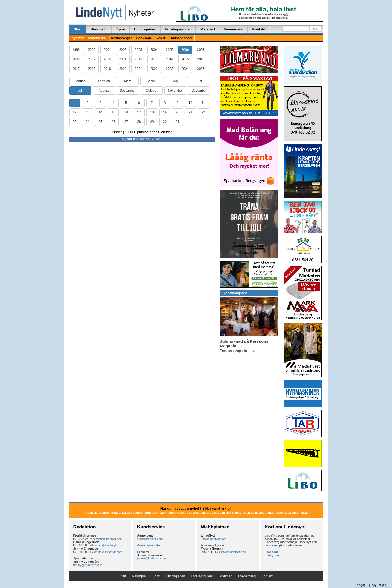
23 (75, 122)
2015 (185, 59)
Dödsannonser (181, 38)
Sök (315, 29)
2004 (154, 50)
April (151, 81)
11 (203, 103)
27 (126, 122)
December (199, 91)
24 (88, 122)
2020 (123, 69)
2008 (76, 59)
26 (113, 122)
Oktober (152, 91)
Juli (80, 91)
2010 (107, 59)
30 (165, 122)
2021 (138, 69)
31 (178, 122)
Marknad (208, 29)
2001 (107, 50)
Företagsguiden (179, 29)
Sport (121, 29)
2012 (138, 59)
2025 (201, 69)
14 (100, 112)
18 (152, 112)
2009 (92, 59)
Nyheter (78, 38)
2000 (92, 50)
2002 (123, 50)
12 (75, 112)
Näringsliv (99, 29)
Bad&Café (144, 38)
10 (190, 103)
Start (78, 29)
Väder (161, 38)
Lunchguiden (145, 29)
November (175, 91)
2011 (123, 59)
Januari (80, 81)
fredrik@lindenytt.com (108, 539)
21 (190, 112)
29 (152, 122)
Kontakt (259, 29)
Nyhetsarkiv (97, 38)
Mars (128, 81)
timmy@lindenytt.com (88, 565)
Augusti (104, 91)
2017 (76, 69)
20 (178, 112)
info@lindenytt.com (150, 539)
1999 (76, 50)
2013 (154, 59)
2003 (138, 50)
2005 (170, 50)
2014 (170, 59)
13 (88, 112)
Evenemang (234, 29)
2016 (201, 59)
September (128, 91)
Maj (175, 81)
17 (139, 112)
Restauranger (121, 38)
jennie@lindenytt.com (108, 552)
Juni (199, 81)
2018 (92, 69)
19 (165, 112)
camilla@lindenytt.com (109, 545)
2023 (170, 69)
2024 (185, 69)
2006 (185, 50)
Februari (104, 81)
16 (126, 112)
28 (139, 122)
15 (113, 112)
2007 (201, 50)
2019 (107, 69)
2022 (154, 69)
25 (100, 122)
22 (203, 112)
